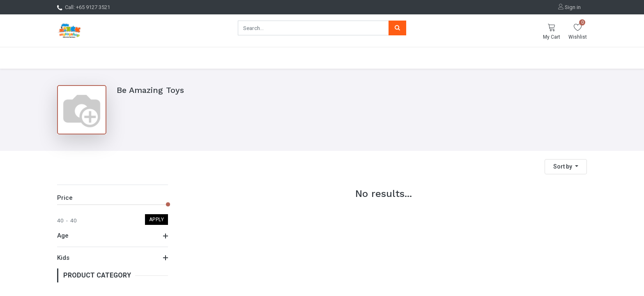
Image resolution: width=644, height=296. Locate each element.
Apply (157, 225)
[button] (566, 167)
